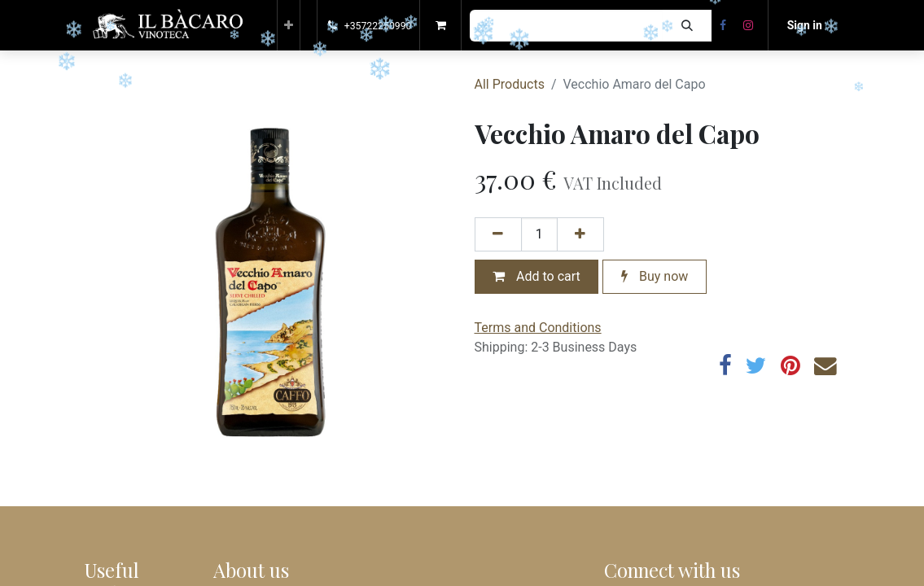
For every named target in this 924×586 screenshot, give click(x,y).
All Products (510, 84)
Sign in (805, 25)
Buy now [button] (655, 276)
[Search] (687, 26)
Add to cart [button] (536, 276)
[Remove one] (498, 234)
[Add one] (580, 234)
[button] (289, 25)
